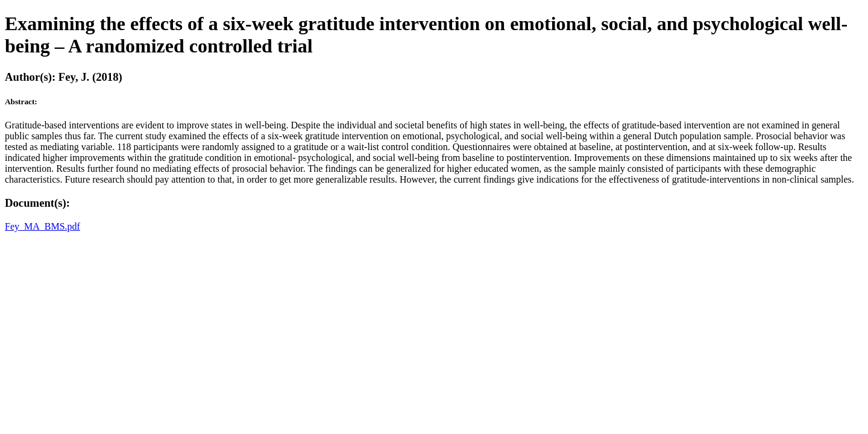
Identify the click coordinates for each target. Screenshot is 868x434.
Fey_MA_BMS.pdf (42, 226)
